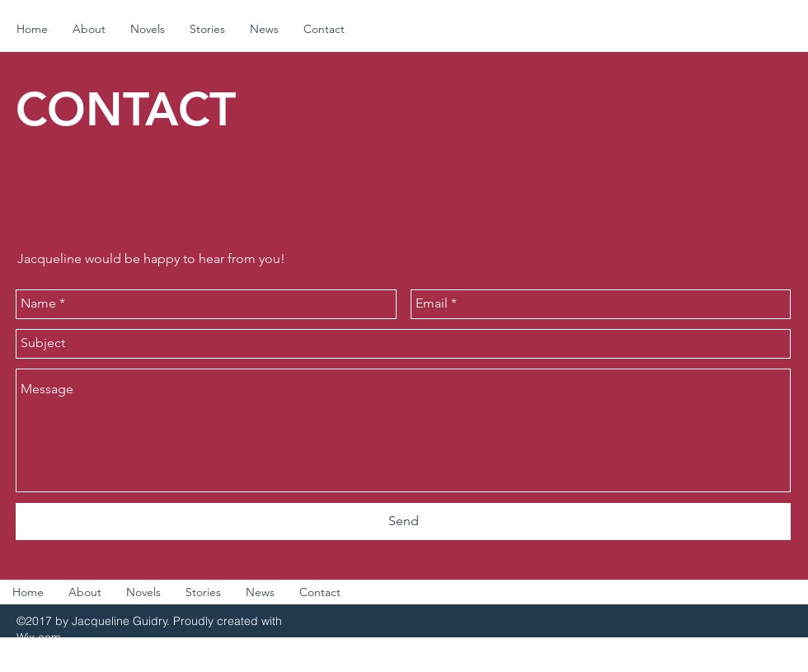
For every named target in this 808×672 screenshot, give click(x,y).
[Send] (403, 522)
